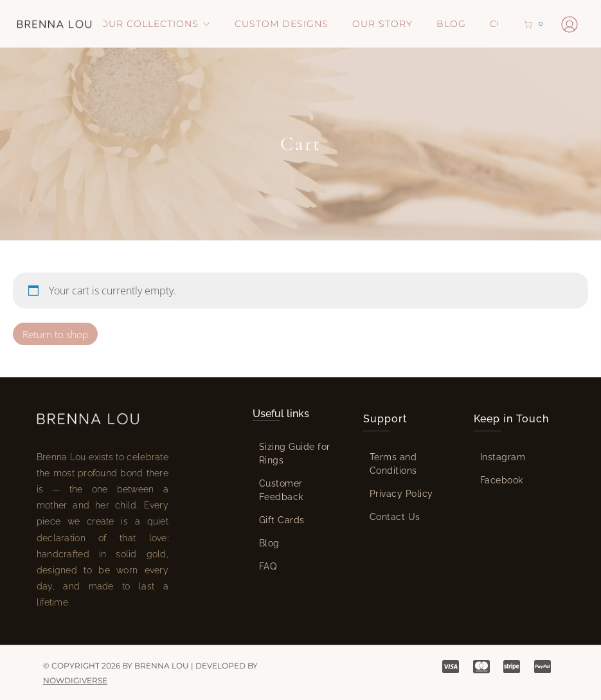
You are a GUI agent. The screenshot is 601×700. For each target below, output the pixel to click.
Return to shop (55, 334)
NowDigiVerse (75, 680)
